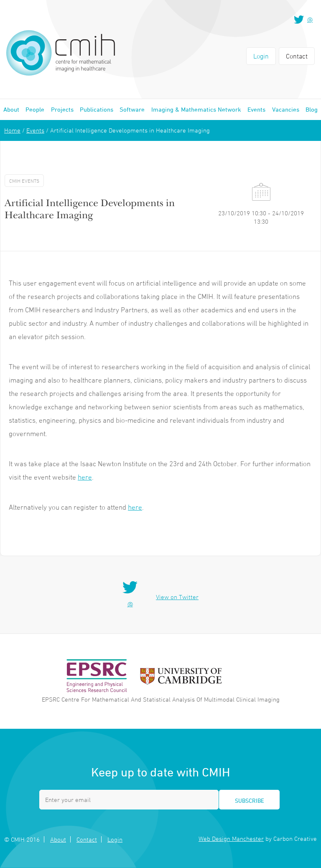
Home (12, 130)
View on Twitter (177, 597)
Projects (62, 109)
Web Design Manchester (231, 839)
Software (132, 109)
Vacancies (286, 109)
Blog (312, 109)
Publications (97, 109)
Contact (297, 56)
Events (256, 109)
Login (261, 56)
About (11, 109)
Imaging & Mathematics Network (196, 109)
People (35, 109)
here (85, 477)
